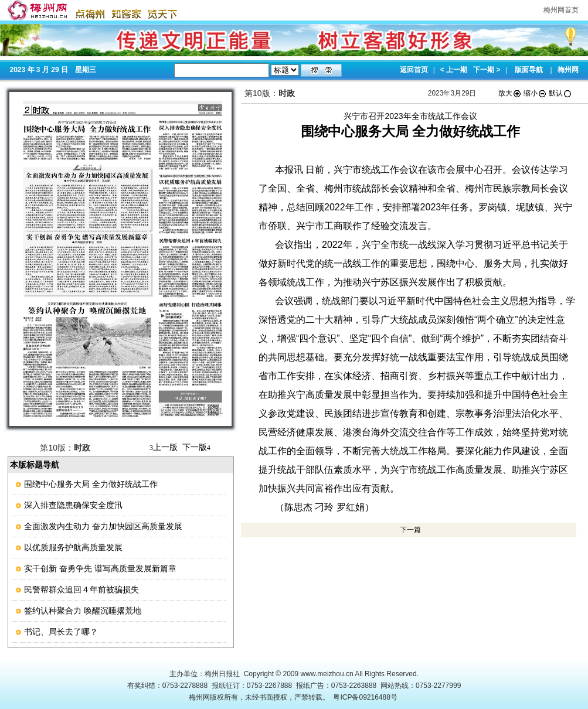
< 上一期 (454, 70)
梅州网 (568, 70)
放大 (510, 93)
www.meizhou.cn (327, 674)
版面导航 (529, 70)
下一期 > (487, 70)
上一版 (164, 447)
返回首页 (414, 70)
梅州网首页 (561, 10)
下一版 (196, 447)
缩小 (535, 93)
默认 (560, 93)
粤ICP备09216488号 (365, 697)
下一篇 (410, 530)
